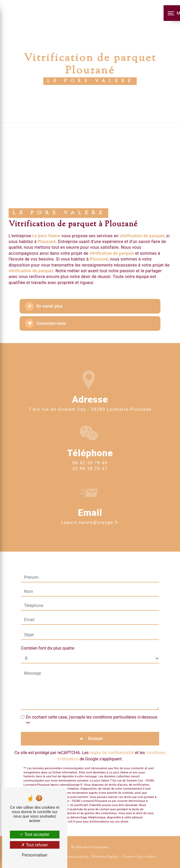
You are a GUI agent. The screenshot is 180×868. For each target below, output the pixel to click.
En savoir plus (44, 306)
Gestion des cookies (139, 857)
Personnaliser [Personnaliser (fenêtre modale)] (35, 855)
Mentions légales (105, 857)
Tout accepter (35, 834)
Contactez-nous (46, 323)
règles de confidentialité (112, 743)
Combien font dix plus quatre (48, 639)
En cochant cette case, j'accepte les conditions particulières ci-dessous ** (92, 711)
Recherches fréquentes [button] (90, 847)
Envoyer (96, 729)
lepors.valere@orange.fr (90, 513)
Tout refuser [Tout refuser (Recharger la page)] (35, 845)
